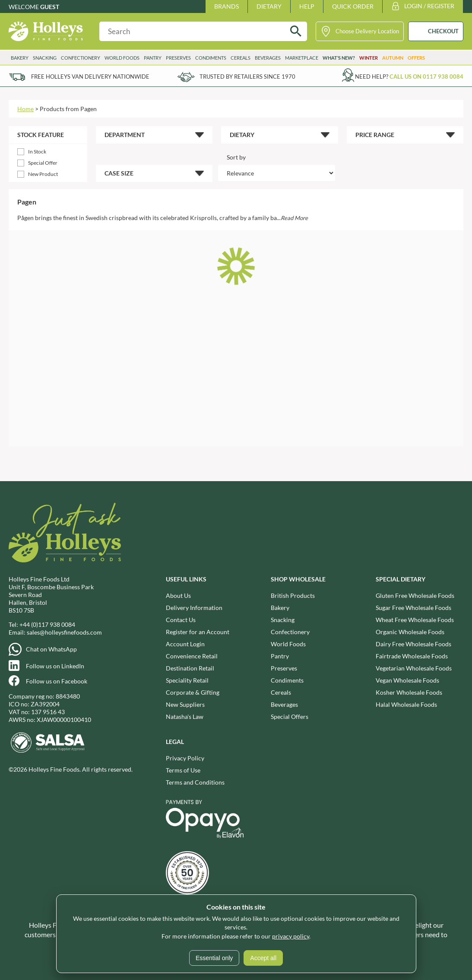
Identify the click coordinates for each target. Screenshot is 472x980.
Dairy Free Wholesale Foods (413, 643)
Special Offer (43, 163)
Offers (416, 58)
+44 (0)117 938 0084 (47, 624)
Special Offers (290, 716)
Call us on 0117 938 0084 (426, 77)
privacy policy (291, 936)
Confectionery (81, 58)
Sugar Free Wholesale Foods (413, 607)
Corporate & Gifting (193, 692)
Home (25, 109)
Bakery (20, 58)
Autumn (393, 58)
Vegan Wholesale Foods (407, 680)
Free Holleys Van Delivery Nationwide (90, 77)
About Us (178, 595)
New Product (43, 174)
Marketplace (302, 58)
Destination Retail (190, 668)
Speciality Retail (187, 680)
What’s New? (339, 58)
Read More (294, 218)
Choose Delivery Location (367, 31)
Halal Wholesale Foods (406, 704)
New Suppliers (185, 704)
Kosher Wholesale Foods (409, 692)
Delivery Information (194, 607)
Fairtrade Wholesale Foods (412, 656)
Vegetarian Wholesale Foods (414, 668)
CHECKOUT (443, 31)
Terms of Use (183, 770)
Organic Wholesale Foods (410, 631)
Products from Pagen (68, 109)
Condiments (211, 58)
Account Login (185, 643)
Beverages (268, 58)
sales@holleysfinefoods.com (64, 632)
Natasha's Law (185, 716)
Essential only (214, 958)
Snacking (45, 58)
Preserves (178, 58)
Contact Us (181, 619)
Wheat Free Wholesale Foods (415, 619)
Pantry (153, 58)
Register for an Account (198, 631)
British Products (293, 595)
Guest (50, 7)
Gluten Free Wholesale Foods (415, 595)
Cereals (241, 58)
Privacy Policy (185, 758)
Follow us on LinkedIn (55, 666)
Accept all (263, 958)
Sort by (236, 157)
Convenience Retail (192, 656)
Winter (369, 58)
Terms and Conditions (195, 782)
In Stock (37, 152)
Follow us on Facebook (57, 681)
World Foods (122, 58)
